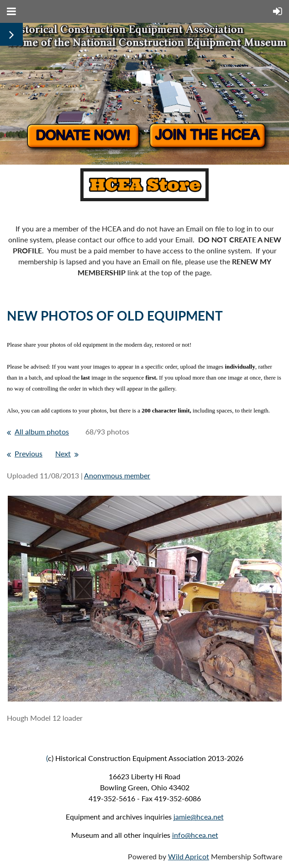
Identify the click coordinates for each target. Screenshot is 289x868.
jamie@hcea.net (199, 817)
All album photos (42, 431)
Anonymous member (117, 475)
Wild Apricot (189, 856)
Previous (29, 453)
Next (63, 453)
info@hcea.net (195, 835)
